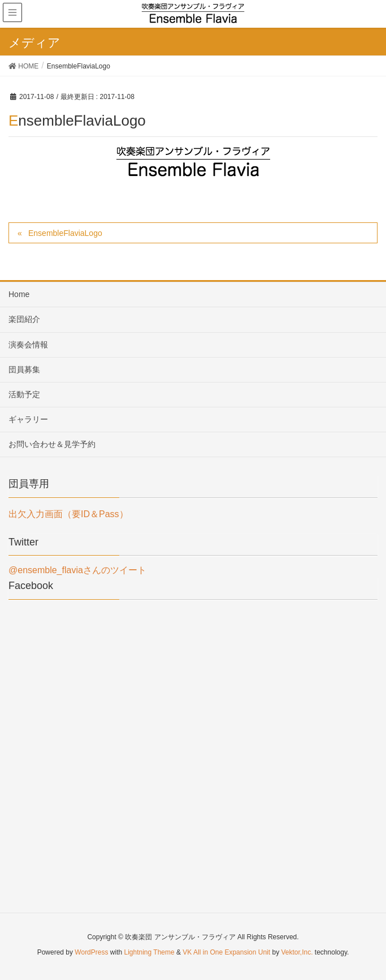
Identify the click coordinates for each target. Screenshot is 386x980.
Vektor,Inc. (297, 952)
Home (19, 294)
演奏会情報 (28, 345)
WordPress (91, 952)
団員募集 (24, 369)
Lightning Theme (149, 952)
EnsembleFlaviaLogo (65, 233)
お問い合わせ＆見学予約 (52, 444)
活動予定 (24, 394)
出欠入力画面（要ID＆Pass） (68, 514)
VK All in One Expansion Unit (226, 952)
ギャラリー (28, 419)
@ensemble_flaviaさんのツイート (77, 570)
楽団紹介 (24, 319)
